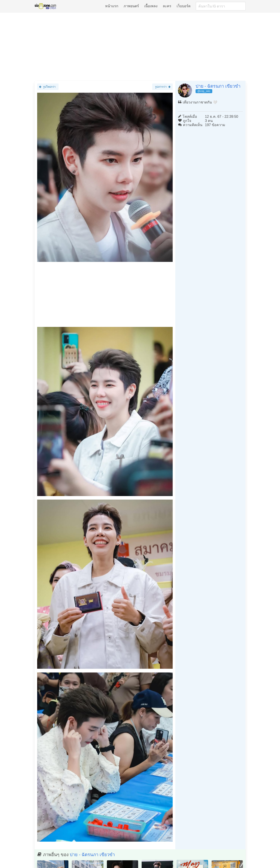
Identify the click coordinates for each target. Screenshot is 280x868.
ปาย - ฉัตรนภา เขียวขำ (218, 86)
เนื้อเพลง (151, 6)
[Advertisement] (140, 47)
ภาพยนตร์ (131, 6)
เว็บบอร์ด (184, 6)
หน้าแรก (112, 6)
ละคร (167, 6)
